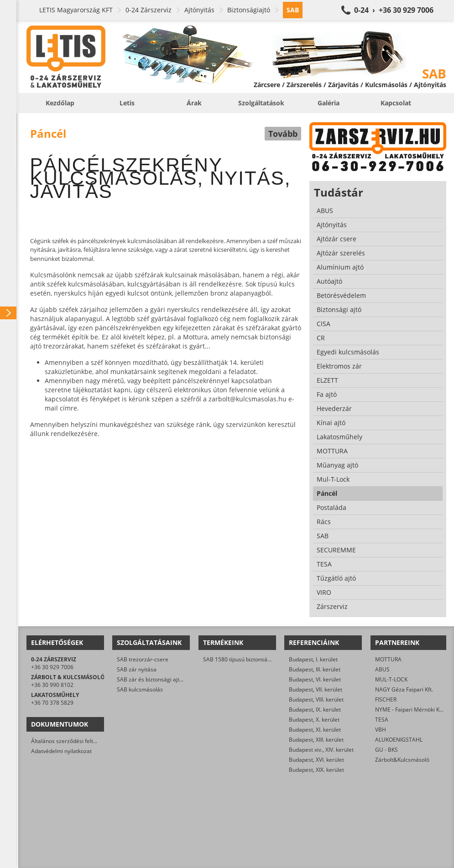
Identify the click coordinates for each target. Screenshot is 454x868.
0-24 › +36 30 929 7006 (394, 10)
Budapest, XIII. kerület (316, 740)
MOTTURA (388, 659)
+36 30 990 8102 (52, 685)
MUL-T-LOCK (391, 679)
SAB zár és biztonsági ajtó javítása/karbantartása (179, 679)
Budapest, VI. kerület (315, 679)
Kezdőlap (60, 103)
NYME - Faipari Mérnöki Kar (410, 709)
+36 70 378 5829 (52, 703)
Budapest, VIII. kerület (316, 699)
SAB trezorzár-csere (143, 659)
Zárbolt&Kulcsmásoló (402, 760)
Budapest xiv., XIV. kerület (321, 750)
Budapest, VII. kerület (316, 689)
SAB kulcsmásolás (140, 689)
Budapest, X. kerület (314, 720)
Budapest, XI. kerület (315, 730)
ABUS (382, 669)
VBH (381, 730)
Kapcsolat (396, 103)
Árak (194, 103)
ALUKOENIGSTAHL (399, 740)
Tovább (283, 134)
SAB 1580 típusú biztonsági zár (242, 659)
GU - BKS (386, 750)
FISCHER (386, 699)
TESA (382, 720)
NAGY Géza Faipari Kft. (404, 689)
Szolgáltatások (261, 103)
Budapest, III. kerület (315, 669)
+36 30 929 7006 (52, 667)
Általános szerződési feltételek (70, 741)
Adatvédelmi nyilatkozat (61, 751)
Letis (127, 103)
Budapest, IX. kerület (315, 709)
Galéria (329, 103)
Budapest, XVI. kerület (316, 760)
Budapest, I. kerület (313, 659)
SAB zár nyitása (137, 669)
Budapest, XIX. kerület (316, 770)
